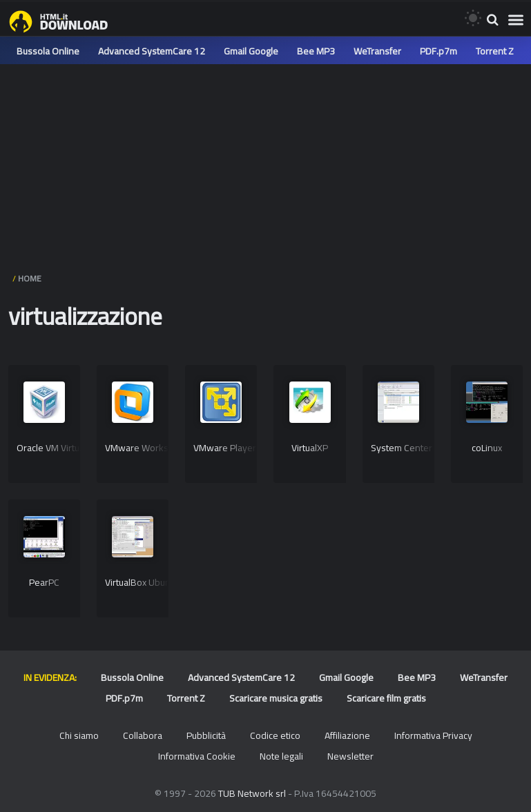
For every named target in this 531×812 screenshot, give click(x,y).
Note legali (281, 756)
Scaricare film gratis (386, 698)
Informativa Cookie (197, 756)
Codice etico (275, 735)
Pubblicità (206, 735)
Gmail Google (251, 51)
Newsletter (350, 756)
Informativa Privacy (433, 735)
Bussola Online (48, 51)
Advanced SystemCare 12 (152, 51)
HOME (30, 278)
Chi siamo (79, 735)
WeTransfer (377, 51)
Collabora (143, 735)
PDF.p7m (438, 51)
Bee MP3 (316, 51)
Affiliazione (347, 735)
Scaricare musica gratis (276, 698)
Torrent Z (495, 51)
